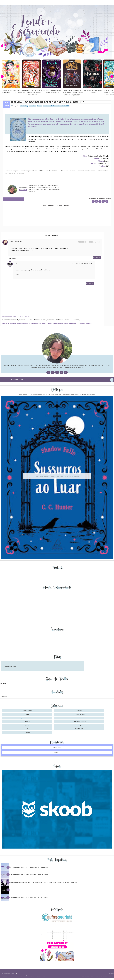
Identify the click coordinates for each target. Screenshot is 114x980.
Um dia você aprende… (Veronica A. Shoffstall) (28, 890)
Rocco (39, 106)
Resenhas (80, 711)
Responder (97, 258)
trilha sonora (80, 729)
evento (80, 718)
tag (28, 729)
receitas (28, 722)
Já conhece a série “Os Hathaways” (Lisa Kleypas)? (29, 898)
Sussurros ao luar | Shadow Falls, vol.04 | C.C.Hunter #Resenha (57, 476)
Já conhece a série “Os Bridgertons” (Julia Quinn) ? (30, 867)
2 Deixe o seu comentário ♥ (14, 199)
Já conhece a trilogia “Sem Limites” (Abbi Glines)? (29, 875)
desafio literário (28, 718)
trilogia (28, 732)
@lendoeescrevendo (10, 666)
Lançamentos (28, 711)
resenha (32, 106)
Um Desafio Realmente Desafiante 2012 (56, 106)
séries (80, 725)
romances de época (80, 722)
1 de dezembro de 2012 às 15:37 (89, 242)
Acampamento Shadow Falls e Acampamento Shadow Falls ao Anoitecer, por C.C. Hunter (44, 882)
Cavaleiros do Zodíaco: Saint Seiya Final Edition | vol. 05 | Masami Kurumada (32, 92)
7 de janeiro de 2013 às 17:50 (82, 264)
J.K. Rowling (24, 106)
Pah (15, 263)
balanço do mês (80, 715)
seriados (28, 725)
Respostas (13, 258)
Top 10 (28, 715)
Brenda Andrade (15, 242)
